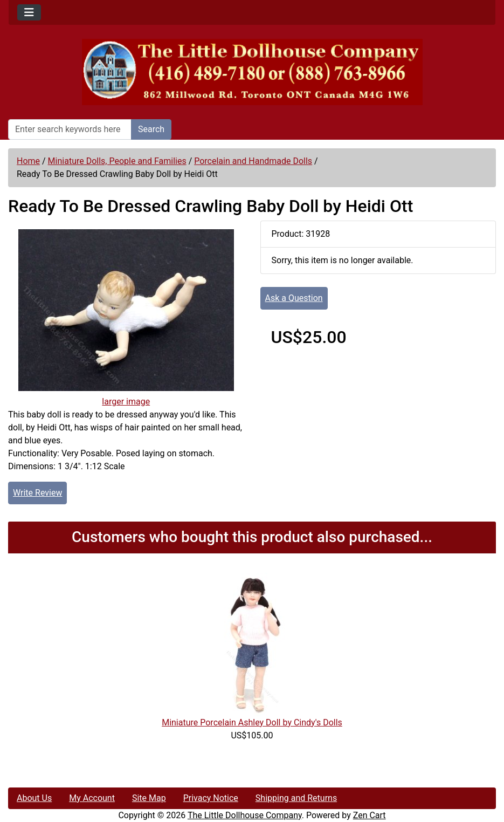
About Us (34, 798)
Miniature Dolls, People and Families (117, 161)
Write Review (37, 493)
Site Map (149, 798)
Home (28, 161)
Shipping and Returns (296, 798)
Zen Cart (370, 815)
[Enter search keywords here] (70, 129)
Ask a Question (294, 298)
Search (151, 129)
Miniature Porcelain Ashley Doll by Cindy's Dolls (252, 722)
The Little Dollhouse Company (245, 815)
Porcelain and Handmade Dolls (253, 161)
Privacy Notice (211, 798)
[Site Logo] (252, 72)
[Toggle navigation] (29, 12)
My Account (92, 798)
